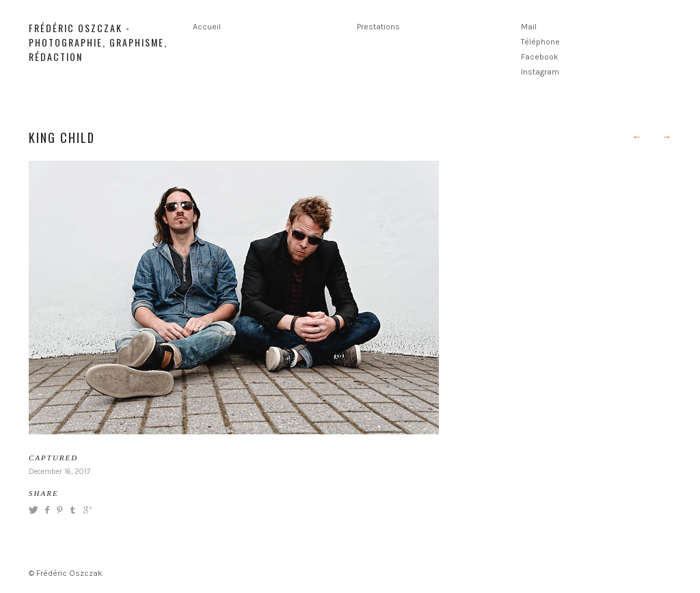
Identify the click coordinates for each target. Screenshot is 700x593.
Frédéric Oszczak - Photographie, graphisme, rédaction (98, 42)
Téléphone (540, 42)
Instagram (540, 72)
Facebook (540, 57)
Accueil (207, 27)
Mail (529, 27)
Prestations (378, 27)
